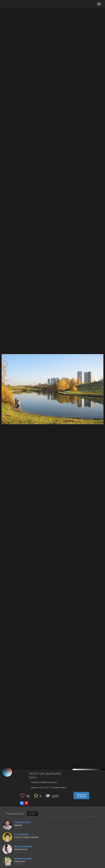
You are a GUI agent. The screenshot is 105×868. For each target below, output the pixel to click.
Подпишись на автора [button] (81, 796)
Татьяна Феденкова (23, 846)
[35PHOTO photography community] (15, 4)
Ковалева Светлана (23, 858)
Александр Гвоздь (22, 822)
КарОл (33, 778)
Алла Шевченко (21, 834)
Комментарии (15, 814)
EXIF (32, 814)
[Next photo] (102, 378)
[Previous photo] (3, 378)
